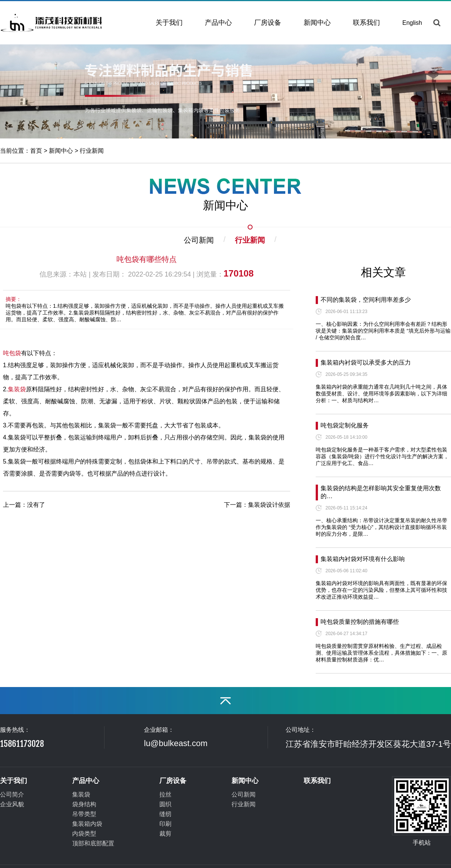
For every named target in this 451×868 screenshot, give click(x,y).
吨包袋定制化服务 (345, 425)
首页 (36, 151)
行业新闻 (92, 151)
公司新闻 (199, 240)
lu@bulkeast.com (176, 743)
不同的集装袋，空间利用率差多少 (366, 300)
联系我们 (366, 23)
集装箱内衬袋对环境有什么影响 (363, 559)
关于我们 (169, 23)
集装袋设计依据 (269, 505)
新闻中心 (317, 23)
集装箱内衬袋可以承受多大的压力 (366, 363)
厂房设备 (268, 23)
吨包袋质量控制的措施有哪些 (360, 622)
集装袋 (17, 389)
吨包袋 (12, 353)
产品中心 (218, 23)
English (412, 23)
